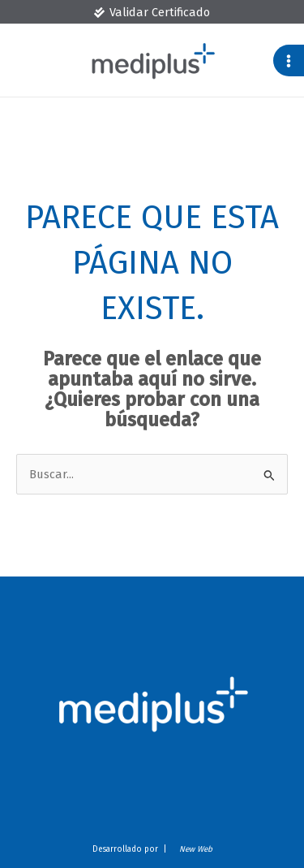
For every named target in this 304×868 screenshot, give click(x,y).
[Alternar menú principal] (289, 60)
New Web (193, 849)
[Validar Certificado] (152, 13)
